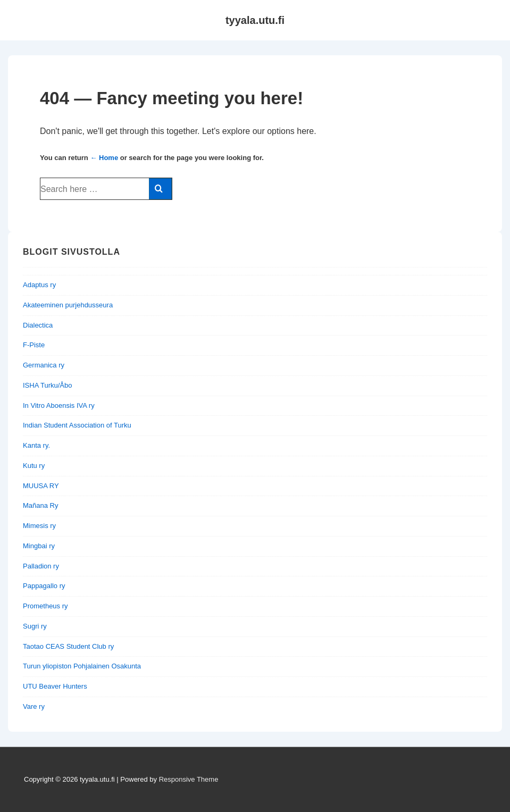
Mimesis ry (39, 526)
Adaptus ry (39, 285)
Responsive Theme (189, 779)
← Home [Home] (104, 158)
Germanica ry (44, 365)
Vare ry (34, 706)
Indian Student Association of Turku (77, 425)
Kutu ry (34, 466)
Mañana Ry (40, 505)
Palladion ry (41, 566)
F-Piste (34, 345)
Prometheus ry (45, 606)
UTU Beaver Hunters (55, 686)
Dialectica (38, 325)
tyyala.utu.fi (255, 20)
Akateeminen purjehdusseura (68, 305)
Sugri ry (35, 626)
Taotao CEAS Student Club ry (68, 646)
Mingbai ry (39, 546)
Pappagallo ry (44, 586)
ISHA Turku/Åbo (48, 385)
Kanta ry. (36, 445)
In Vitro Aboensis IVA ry (59, 405)
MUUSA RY (41, 486)
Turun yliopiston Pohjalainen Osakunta (82, 666)
